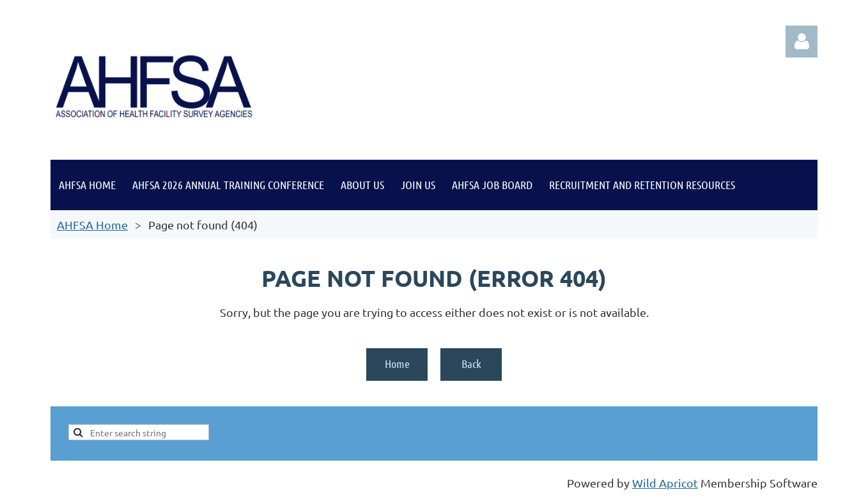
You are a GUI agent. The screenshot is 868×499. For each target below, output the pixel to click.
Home (397, 364)
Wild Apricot (665, 483)
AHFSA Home (92, 225)
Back (471, 364)
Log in (802, 42)
